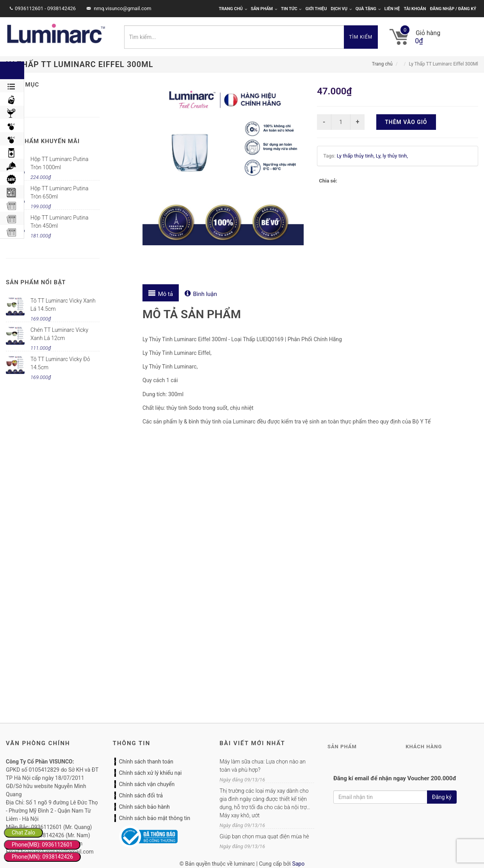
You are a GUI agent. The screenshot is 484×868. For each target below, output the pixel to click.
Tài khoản (415, 9)
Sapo (298, 864)
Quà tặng (368, 9)
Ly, (379, 156)
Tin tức (291, 9)
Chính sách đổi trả (141, 795)
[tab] (161, 293)
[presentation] (161, 293)
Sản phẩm (264, 9)
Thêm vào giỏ (406, 122)
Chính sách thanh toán (146, 762)
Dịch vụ (341, 9)
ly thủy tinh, (395, 156)
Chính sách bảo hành (144, 807)
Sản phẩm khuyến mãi (43, 141)
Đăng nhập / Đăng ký (453, 9)
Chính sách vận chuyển (147, 784)
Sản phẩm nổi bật (36, 282)
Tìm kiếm (361, 37)
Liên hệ (392, 9)
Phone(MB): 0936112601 (42, 845)
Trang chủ (233, 9)
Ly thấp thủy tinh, (356, 156)
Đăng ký (442, 797)
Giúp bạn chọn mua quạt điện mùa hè (264, 836)
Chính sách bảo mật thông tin (155, 818)
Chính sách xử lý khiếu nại (150, 773)
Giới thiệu (316, 9)
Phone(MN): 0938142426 (42, 857)
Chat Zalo (23, 833)
